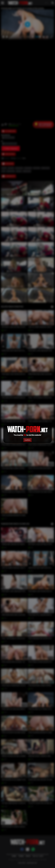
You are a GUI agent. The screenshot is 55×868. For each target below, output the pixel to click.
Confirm (27, 440)
